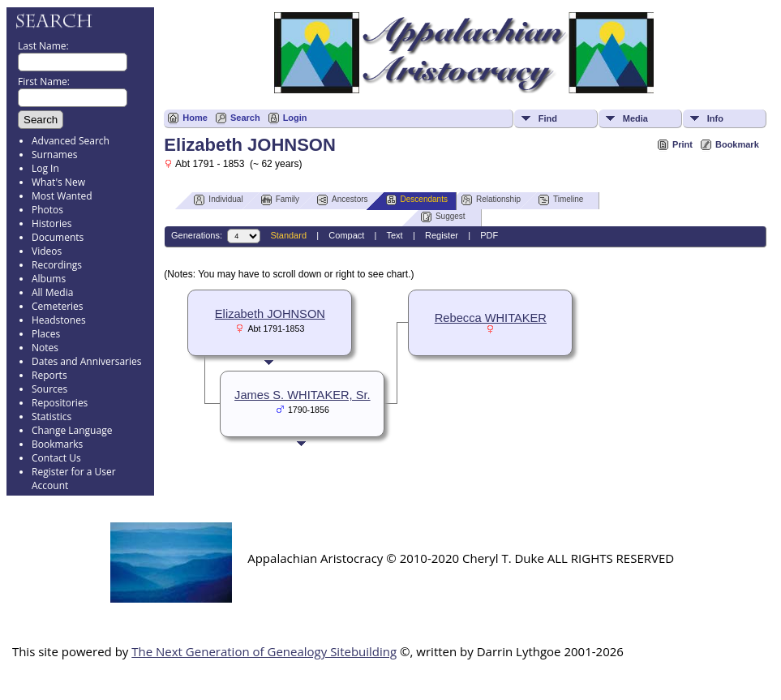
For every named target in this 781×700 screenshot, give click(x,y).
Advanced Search (71, 141)
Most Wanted (62, 196)
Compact (346, 235)
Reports (49, 375)
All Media (52, 292)
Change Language (72, 430)
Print (682, 144)
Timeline (561, 200)
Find (548, 118)
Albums (49, 279)
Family (280, 200)
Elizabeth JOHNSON (270, 314)
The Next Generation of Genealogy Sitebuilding (264, 651)
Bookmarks (57, 444)
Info (715, 118)
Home (195, 118)
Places (46, 334)
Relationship (491, 200)
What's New (58, 182)
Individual (218, 200)
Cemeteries (58, 306)
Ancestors (342, 200)
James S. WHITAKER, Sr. (303, 395)
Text (394, 235)
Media (635, 118)
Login (295, 118)
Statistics (51, 417)
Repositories (60, 403)
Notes (45, 348)
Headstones (59, 320)
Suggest (443, 217)
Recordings (57, 265)
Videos (47, 251)
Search (245, 118)
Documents (58, 237)
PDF (489, 235)
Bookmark (737, 144)
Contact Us (56, 458)
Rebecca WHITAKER (491, 318)
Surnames (54, 155)
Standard (288, 235)
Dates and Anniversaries (86, 361)
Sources (49, 389)
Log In (45, 168)
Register (442, 235)
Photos (47, 210)
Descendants (417, 200)
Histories (51, 223)
